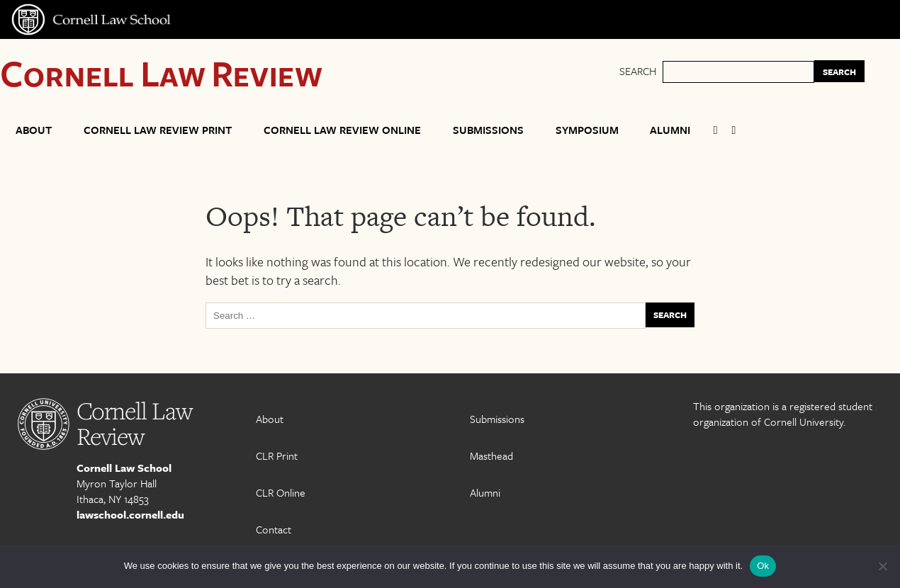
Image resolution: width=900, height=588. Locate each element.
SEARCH (839, 72)
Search (638, 71)
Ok (763, 566)
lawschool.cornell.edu (130, 514)
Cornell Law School (124, 468)
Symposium (587, 130)
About (34, 130)
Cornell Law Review (161, 73)
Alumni (670, 130)
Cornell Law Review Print (158, 130)
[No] (882, 566)
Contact (274, 529)
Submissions (488, 130)
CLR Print (277, 456)
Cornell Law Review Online (342, 130)
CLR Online (281, 492)
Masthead (491, 456)
